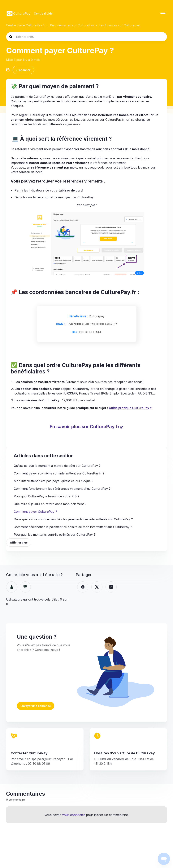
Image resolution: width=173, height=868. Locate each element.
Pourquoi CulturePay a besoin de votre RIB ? (47, 497)
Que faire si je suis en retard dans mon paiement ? (50, 505)
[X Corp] (97, 588)
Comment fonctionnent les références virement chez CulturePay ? (62, 489)
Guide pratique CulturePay (129, 408)
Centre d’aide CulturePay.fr (26, 25)
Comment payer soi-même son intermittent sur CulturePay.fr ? (59, 474)
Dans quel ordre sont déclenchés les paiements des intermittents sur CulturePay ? (73, 520)
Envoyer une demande (36, 707)
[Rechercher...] (86, 37)
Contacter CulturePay (29, 754)
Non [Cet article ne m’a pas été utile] (25, 588)
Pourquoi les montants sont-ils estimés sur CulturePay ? (55, 535)
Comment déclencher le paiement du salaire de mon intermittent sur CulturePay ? (73, 528)
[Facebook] (83, 588)
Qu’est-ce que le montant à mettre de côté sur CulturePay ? (57, 466)
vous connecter (74, 816)
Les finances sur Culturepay (119, 25)
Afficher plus (19, 544)
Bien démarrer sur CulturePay (72, 25)
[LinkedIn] (111, 588)
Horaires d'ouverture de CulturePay (125, 754)
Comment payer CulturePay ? (35, 512)
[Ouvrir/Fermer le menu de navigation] (163, 14)
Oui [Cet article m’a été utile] (12, 588)
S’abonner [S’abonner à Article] (24, 70)
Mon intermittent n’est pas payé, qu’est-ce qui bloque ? (54, 482)
